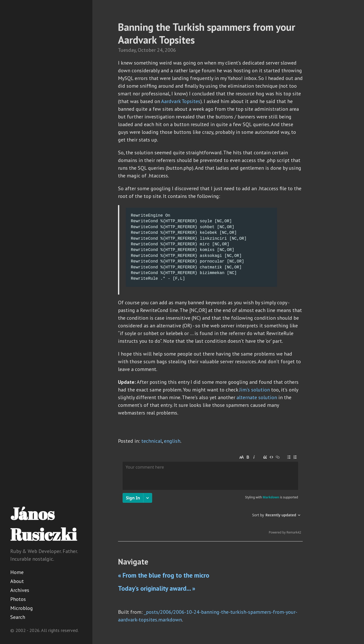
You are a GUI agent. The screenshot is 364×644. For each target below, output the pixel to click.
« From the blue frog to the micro (164, 575)
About (17, 581)
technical (152, 441)
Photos (18, 599)
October (147, 50)
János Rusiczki (43, 524)
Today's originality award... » (157, 588)
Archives (20, 590)
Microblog (22, 608)
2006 (170, 50)
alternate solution (257, 397)
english (172, 441)
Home (17, 572)
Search (18, 617)
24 (160, 50)
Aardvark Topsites (181, 101)
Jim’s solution (255, 390)
